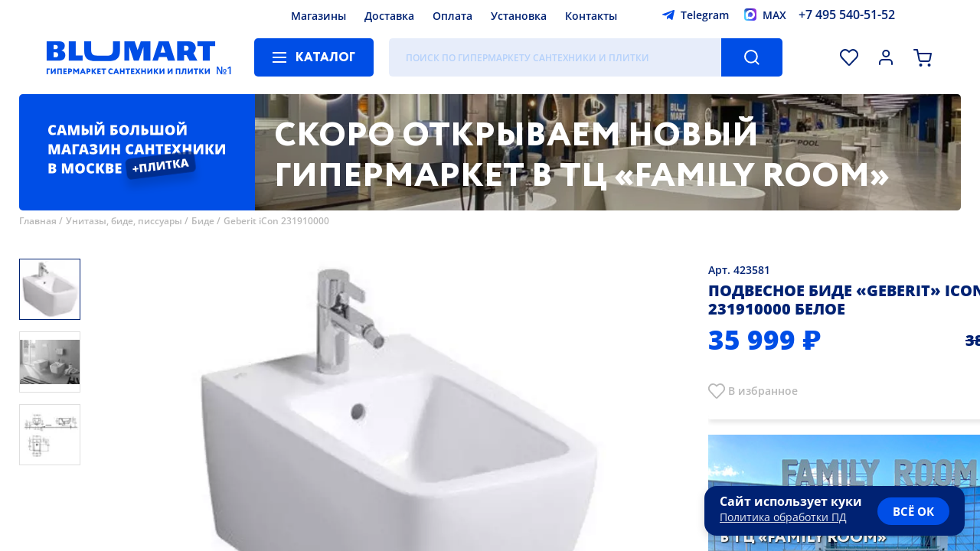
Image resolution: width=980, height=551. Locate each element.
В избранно (760, 391)
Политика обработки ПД (783, 517)
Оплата (452, 16)
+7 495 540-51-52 (847, 15)
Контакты (591, 16)
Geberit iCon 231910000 (276, 221)
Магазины (318, 16)
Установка (519, 16)
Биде (203, 221)
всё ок (913, 511)
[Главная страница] (131, 57)
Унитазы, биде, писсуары (124, 221)
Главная (38, 221)
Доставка (389, 16)
